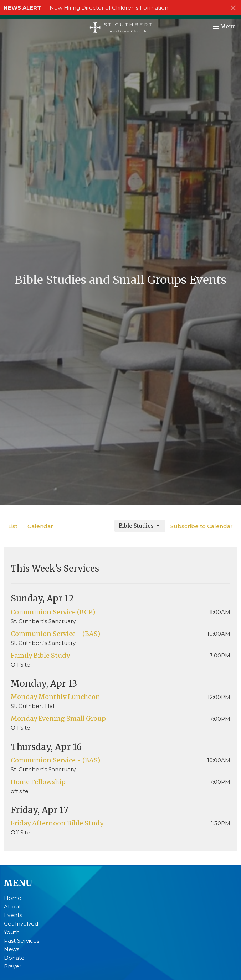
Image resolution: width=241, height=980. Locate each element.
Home (13, 898)
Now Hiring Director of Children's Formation (109, 8)
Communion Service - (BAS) (55, 634)
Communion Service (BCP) (53, 612)
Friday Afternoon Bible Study (57, 823)
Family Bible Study (40, 655)
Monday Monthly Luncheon (55, 697)
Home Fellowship (38, 782)
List (13, 526)
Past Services (22, 941)
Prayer (13, 966)
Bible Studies (140, 526)
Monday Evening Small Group (58, 718)
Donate (14, 958)
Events (13, 915)
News (12, 949)
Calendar (40, 526)
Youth (12, 932)
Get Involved (21, 924)
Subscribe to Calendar (202, 526)
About (12, 906)
